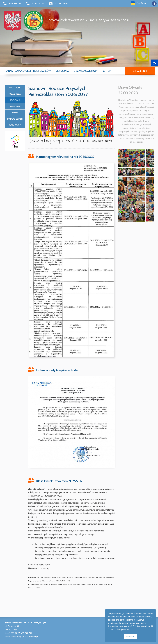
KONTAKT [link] (107, 71)
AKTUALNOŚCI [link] (23, 71)
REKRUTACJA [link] (15, 100)
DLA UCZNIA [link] (63, 71)
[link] (155, 63)
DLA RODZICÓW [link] (43, 71)
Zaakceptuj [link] (130, 637)
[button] (43, 71)
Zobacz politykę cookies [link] (118, 629)
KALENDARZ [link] (15, 106)
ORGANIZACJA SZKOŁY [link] (87, 71)
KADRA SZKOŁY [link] (15, 125)
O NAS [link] (9, 71)
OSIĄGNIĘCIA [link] (15, 94)
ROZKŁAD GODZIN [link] (15, 119)
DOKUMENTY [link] (15, 113)
